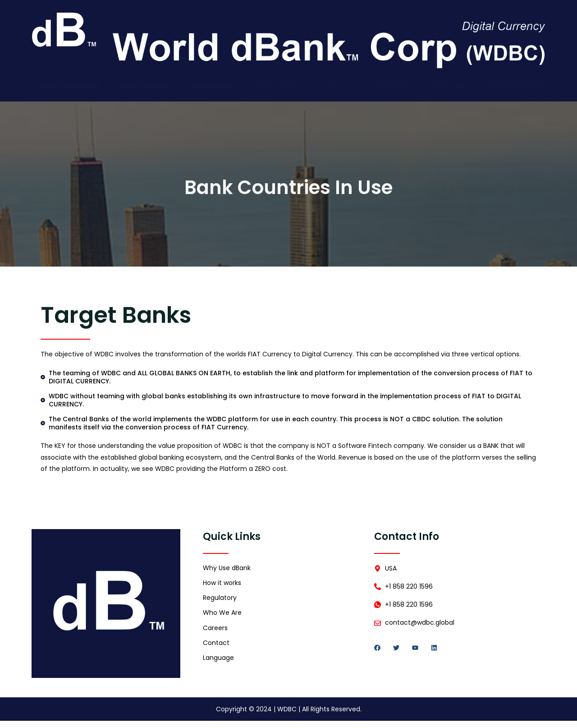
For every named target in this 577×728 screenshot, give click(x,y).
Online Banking (517, 87)
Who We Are (278, 87)
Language (448, 87)
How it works (144, 87)
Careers (339, 87)
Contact (392, 87)
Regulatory (212, 87)
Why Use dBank (68, 87)
